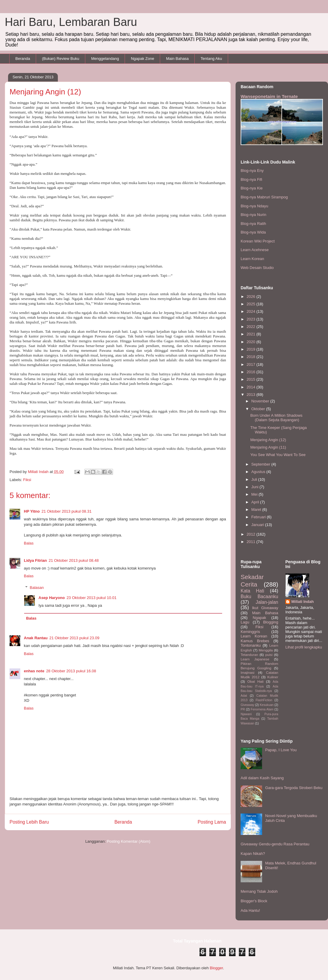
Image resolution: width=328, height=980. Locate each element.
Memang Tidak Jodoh (259, 891)
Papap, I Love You (281, 750)
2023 (252, 319)
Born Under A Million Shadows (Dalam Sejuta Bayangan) (276, 418)
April (256, 502)
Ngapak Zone (143, 59)
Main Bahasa (177, 59)
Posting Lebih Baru (29, 822)
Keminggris (250, 632)
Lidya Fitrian (35, 560)
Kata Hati (252, 591)
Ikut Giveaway (265, 608)
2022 (252, 327)
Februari (259, 517)
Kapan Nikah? (253, 854)
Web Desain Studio (257, 268)
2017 (252, 364)
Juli (255, 479)
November (261, 401)
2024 (252, 311)
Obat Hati (256, 681)
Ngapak (260, 618)
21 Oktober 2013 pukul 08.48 (74, 560)
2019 (252, 349)
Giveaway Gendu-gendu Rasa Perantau (275, 844)
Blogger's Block (254, 901)
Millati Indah (303, 602)
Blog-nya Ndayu (254, 206)
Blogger (216, 968)
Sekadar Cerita (252, 581)
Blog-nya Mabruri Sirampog (264, 197)
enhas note (34, 671)
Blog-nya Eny (252, 171)
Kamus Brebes (255, 641)
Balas (29, 543)
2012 (252, 534)
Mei (255, 494)
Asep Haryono (52, 598)
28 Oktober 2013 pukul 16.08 (71, 671)
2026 (252, 297)
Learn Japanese (255, 659)
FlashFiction (264, 700)
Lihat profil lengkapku (304, 647)
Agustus (259, 472)
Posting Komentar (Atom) (129, 841)
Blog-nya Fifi (251, 179)
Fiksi (27, 480)
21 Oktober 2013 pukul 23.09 (74, 638)
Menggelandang (105, 59)
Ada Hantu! (250, 910)
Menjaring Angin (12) (268, 440)
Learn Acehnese (255, 250)
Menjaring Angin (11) (268, 447)
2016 (252, 372)
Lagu (245, 622)
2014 (252, 387)
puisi (269, 655)
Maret (257, 510)
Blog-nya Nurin (253, 215)
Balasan (37, 588)
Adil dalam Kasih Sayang (262, 778)
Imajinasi (247, 672)
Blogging (271, 622)
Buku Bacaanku (259, 596)
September (261, 464)
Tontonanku (251, 645)
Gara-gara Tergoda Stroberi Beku (294, 788)
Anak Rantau (36, 638)
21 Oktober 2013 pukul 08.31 (66, 511)
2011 (252, 542)
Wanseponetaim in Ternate (269, 96)
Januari (258, 525)
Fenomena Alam (262, 709)
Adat (244, 696)
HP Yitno (32, 511)
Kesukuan (267, 705)
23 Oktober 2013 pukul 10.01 (92, 598)
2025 (252, 304)
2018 (252, 357)
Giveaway (247, 705)
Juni (255, 487)
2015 (252, 379)
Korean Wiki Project (258, 241)
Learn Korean (252, 259)
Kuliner (273, 677)
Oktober (259, 409)
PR (243, 709)
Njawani (246, 714)
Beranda (23, 59)
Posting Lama (212, 822)
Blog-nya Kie (252, 188)
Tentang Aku (211, 59)
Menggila (266, 650)
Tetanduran (249, 655)
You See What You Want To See (278, 455)
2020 (252, 342)
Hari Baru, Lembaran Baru (71, 22)
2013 (252, 395)
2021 (252, 334)
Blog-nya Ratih (253, 224)
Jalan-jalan (267, 602)
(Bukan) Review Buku (61, 59)
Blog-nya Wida (253, 232)
